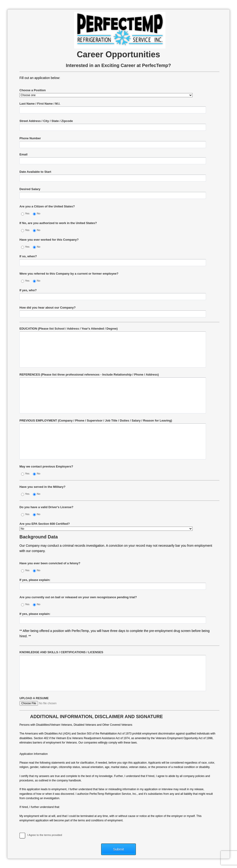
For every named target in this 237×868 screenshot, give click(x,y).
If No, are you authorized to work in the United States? (58, 223)
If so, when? (28, 256)
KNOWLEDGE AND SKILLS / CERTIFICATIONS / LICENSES (61, 652)
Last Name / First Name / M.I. (40, 104)
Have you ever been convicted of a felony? (50, 563)
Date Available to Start (35, 172)
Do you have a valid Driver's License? (46, 507)
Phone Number (30, 138)
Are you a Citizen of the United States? (47, 206)
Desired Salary (30, 189)
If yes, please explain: (35, 580)
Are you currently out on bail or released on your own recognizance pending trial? (78, 597)
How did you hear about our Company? (48, 308)
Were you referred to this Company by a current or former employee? (69, 274)
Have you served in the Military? (42, 487)
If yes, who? (28, 290)
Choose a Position (33, 90)
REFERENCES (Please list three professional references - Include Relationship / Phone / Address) (89, 375)
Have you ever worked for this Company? (49, 240)
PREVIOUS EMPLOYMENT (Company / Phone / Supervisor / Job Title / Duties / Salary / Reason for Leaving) (96, 420)
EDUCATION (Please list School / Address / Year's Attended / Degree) (69, 329)
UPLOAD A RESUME (34, 698)
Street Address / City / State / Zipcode (46, 121)
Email (23, 154)
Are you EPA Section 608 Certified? (45, 524)
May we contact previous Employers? (46, 466)
